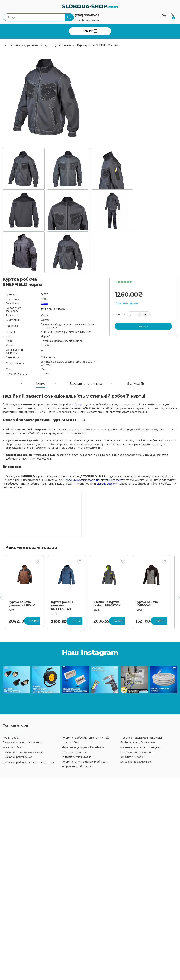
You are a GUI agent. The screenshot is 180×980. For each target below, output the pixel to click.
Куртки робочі (62, 45)
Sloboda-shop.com (107, 484)
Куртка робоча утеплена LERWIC (24, 604)
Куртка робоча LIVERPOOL (149, 604)
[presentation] (1, 598)
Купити (143, 326)
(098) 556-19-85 (87, 15)
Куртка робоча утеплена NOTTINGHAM (64, 606)
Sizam (44, 303)
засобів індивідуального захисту (105, 480)
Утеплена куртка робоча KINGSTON (109, 604)
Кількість (120, 314)
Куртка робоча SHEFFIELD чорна (98, 45)
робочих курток (75, 480)
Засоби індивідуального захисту (28, 45)
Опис (41, 383)
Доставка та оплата (86, 383)
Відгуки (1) (135, 383)
